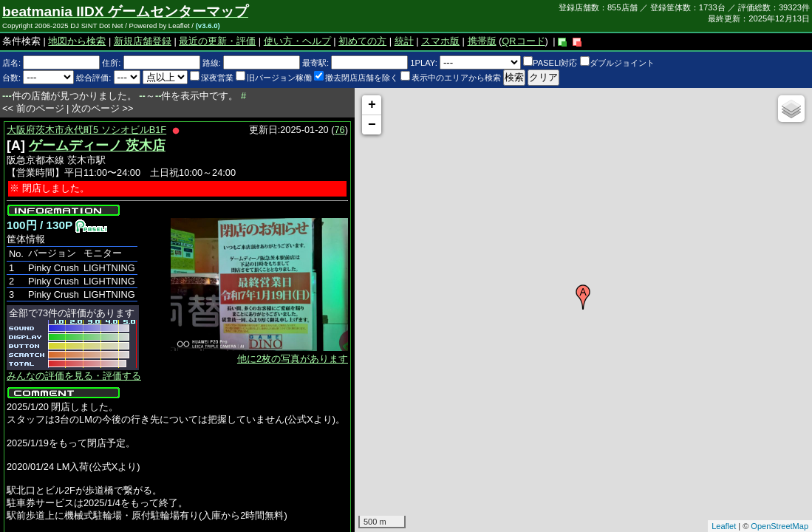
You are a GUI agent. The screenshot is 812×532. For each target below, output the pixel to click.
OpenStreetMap (779, 526)
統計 (404, 41)
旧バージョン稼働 (274, 78)
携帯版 (482, 41)
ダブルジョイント (617, 63)
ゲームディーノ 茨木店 (97, 146)
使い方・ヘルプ (297, 41)
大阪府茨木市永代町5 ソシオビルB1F (86, 130)
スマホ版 (440, 41)
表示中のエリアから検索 (451, 78)
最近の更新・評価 (217, 41)
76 (340, 130)
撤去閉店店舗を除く (356, 78)
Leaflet (724, 526)
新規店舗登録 (143, 41)
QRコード (523, 41)
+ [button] (372, 105)
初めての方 (362, 41)
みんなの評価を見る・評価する (74, 376)
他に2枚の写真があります (293, 359)
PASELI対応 (550, 63)
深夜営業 (212, 78)
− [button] (372, 125)
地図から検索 (77, 41)
